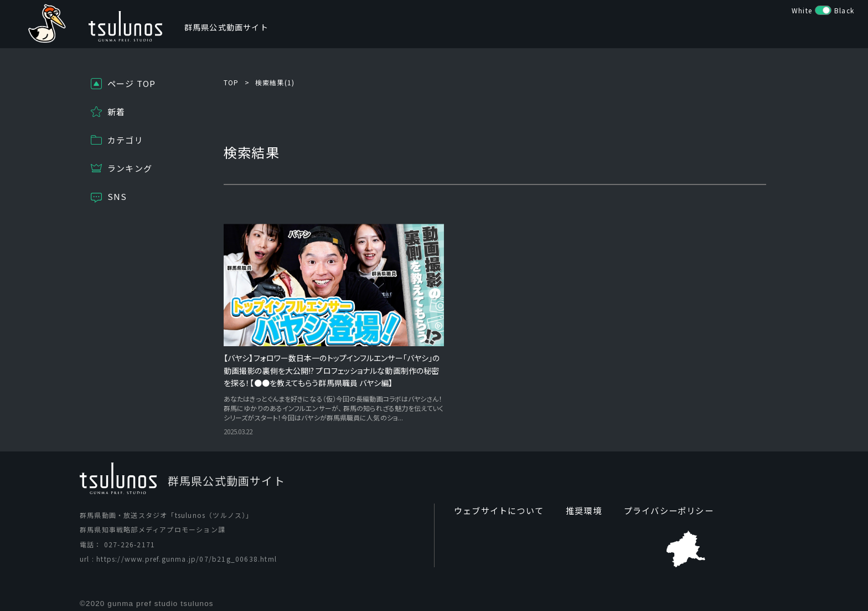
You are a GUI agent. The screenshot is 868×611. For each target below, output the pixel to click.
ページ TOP (131, 83)
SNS (117, 196)
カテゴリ (125, 140)
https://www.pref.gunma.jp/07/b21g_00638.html (187, 550)
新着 (116, 112)
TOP (231, 82)
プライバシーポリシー (658, 502)
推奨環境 (577, 502)
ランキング (130, 168)
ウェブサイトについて (496, 502)
